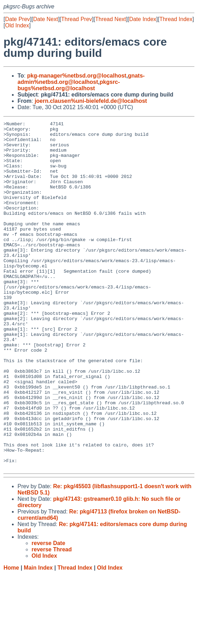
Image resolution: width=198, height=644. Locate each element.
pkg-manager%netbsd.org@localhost (77, 76)
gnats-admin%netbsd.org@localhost (81, 79)
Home (11, 637)
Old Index (17, 25)
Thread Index (176, 19)
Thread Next (110, 19)
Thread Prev (77, 19)
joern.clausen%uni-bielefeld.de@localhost (91, 101)
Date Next (45, 19)
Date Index (142, 19)
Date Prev (17, 19)
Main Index (38, 637)
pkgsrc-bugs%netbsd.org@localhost (69, 85)
